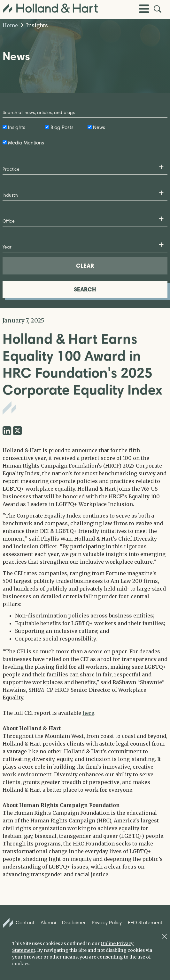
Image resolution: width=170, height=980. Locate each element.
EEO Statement (145, 923)
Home (10, 25)
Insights (34, 25)
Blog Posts (62, 127)
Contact (19, 923)
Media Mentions (26, 143)
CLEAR (85, 266)
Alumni (48, 923)
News (99, 127)
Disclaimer (74, 923)
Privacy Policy (107, 923)
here (88, 713)
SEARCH (85, 289)
